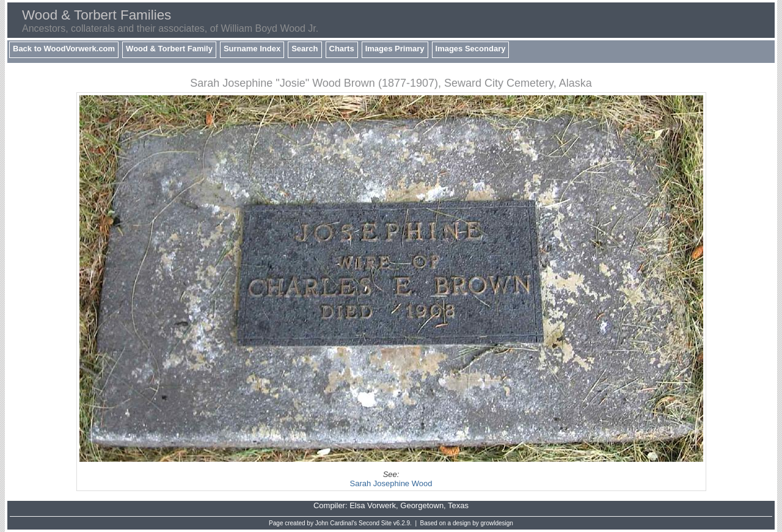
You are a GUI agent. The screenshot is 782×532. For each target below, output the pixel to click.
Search (305, 49)
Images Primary (395, 49)
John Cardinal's (336, 523)
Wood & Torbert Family (169, 49)
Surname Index (252, 49)
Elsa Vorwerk (373, 505)
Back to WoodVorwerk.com (64, 49)
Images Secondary (471, 49)
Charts (342, 49)
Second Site (375, 523)
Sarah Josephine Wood (391, 483)
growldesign (497, 523)
